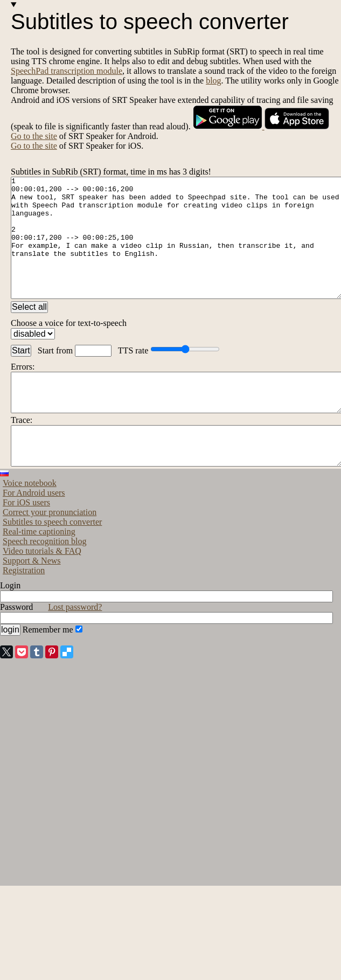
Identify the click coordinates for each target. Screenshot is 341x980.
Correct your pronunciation (50, 552)
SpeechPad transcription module (67, 71)
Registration (24, 611)
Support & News (32, 601)
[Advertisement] (65, 816)
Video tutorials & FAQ (42, 591)
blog (213, 81)
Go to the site (34, 136)
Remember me (53, 670)
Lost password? (75, 647)
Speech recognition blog (45, 582)
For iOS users (26, 543)
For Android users (34, 533)
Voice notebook (30, 523)
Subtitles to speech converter (52, 562)
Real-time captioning (39, 572)
